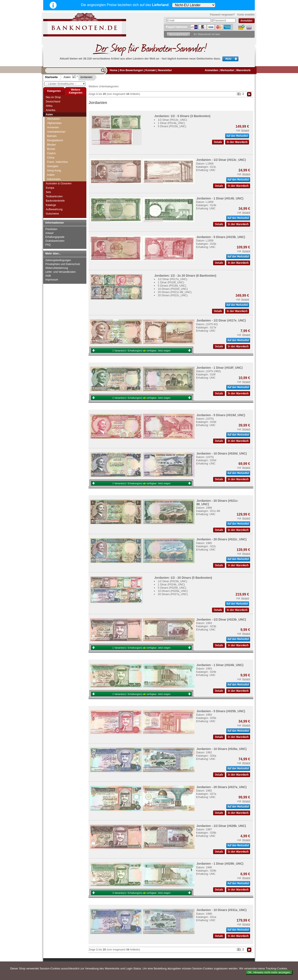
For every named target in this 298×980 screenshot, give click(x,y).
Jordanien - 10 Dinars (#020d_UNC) (221, 453)
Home (114, 70)
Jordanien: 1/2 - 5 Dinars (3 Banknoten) (182, 116)
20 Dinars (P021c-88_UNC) (175, 292)
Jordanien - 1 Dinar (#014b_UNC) (220, 198)
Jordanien (83, 77)
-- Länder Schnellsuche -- (65, 84)
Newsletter (165, 70)
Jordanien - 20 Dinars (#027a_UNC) (221, 787)
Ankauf (49, 233)
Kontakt (151, 70)
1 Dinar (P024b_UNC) (171, 584)
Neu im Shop (53, 97)
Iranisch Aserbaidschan (61, 142)
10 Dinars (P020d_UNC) (173, 289)
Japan (51, 151)
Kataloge (51, 205)
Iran (49, 138)
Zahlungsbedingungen (58, 260)
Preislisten (51, 229)
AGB (48, 276)
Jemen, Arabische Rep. (61, 155)
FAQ (48, 245)
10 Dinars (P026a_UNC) (173, 591)
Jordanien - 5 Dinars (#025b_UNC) (221, 711)
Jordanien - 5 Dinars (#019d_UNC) (221, 415)
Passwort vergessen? (222, 15)
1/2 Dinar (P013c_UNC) (172, 120)
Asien (67, 77)
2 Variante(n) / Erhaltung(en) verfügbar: (142, 398)
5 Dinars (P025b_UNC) (172, 588)
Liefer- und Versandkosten (60, 272)
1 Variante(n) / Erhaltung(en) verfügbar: (142, 351)
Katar (50, 177)
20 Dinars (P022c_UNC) (173, 295)
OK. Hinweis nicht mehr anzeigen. (269, 972)
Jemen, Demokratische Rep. (64, 160)
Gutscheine (52, 214)
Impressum (52, 280)
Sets (48, 192)
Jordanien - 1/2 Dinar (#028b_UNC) (221, 826)
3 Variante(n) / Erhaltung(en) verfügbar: (142, 893)
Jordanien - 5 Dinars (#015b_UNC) (221, 237)
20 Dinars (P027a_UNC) (173, 594)
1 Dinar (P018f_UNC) (171, 282)
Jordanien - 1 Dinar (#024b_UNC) (220, 665)
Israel (50, 147)
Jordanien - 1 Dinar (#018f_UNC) (219, 368)
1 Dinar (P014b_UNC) (171, 123)
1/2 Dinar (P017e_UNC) (173, 279)
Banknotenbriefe (55, 201)
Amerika (51, 110)
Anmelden (211, 70)
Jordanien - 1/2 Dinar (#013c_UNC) (221, 160)
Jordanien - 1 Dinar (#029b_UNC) (220, 864)
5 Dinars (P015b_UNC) (172, 126)
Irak (49, 134)
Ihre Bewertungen (131, 70)
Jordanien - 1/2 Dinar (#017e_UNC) (221, 320)
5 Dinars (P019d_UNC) (172, 286)
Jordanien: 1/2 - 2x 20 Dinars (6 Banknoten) (185, 276)
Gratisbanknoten (55, 241)
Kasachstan (54, 173)
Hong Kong (54, 121)
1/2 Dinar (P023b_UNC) (173, 581)
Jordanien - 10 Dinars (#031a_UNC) (221, 910)
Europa (50, 188)
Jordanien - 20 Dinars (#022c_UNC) (221, 539)
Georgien (53, 117)
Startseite (51, 77)
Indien (51, 125)
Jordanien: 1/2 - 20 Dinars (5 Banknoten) (183, 578)
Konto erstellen (246, 15)
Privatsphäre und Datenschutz (63, 264)
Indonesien (54, 129)
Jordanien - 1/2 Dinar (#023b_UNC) (221, 619)
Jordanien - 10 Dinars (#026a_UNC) (221, 749)
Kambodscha (55, 168)
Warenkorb (243, 70)
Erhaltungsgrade (55, 237)
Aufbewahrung (54, 209)
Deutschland (53, 102)
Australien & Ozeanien (59, 183)
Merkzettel (227, 70)
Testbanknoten (54, 196)
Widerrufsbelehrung (57, 268)
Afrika (49, 106)
